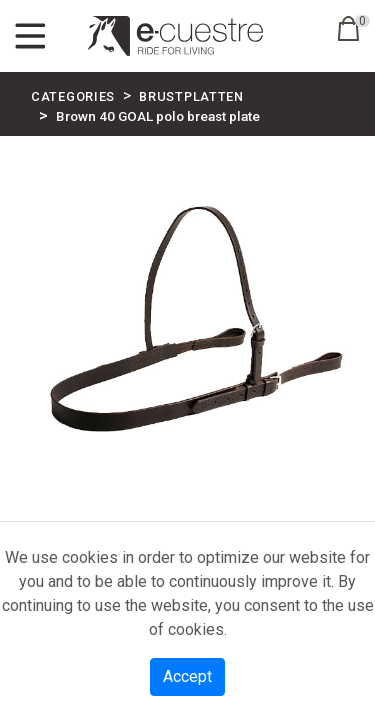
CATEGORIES (73, 96)
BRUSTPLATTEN (191, 96)
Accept (187, 676)
